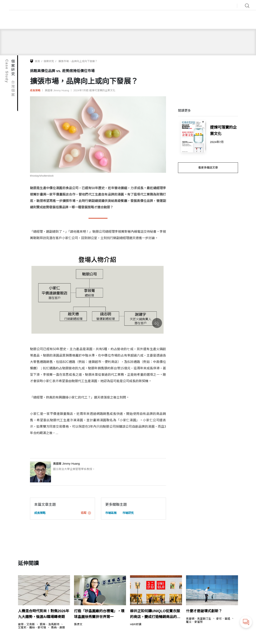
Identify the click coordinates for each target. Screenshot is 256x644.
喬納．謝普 (58, 628)
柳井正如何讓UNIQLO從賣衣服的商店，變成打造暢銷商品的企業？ (155, 614)
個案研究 (49, 61)
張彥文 (78, 624)
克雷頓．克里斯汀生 (199, 619)
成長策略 (35, 90)
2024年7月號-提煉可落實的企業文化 (94, 90)
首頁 (37, 61)
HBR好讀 (136, 624)
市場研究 (128, 513)
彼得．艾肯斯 (26, 624)
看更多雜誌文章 (208, 168)
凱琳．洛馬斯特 (50, 624)
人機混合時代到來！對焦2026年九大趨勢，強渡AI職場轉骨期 (44, 614)
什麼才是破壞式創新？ (204, 611)
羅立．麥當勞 (194, 622)
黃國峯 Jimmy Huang (57, 90)
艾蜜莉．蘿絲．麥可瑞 (32, 628)
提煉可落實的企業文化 (223, 130)
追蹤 (86, 513)
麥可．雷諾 (223, 619)
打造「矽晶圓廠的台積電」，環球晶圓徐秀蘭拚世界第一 (99, 614)
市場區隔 (111, 513)
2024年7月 (217, 142)
